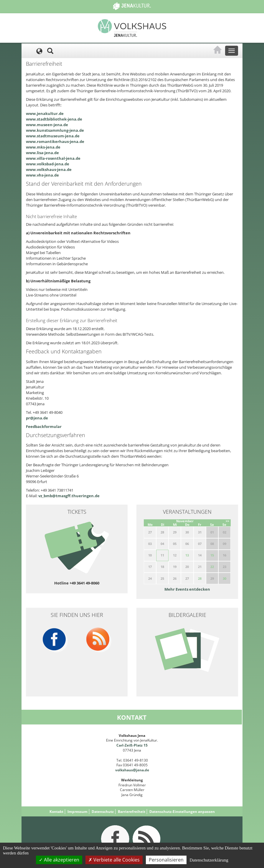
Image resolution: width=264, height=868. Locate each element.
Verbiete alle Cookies (114, 860)
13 (187, 555)
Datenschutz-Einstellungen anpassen (182, 812)
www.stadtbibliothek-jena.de (54, 119)
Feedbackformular (44, 426)
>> (227, 521)
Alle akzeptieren (59, 860)
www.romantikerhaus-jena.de (55, 141)
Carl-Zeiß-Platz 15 (132, 745)
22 (212, 567)
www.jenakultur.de (45, 113)
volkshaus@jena (129, 770)
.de (146, 770)
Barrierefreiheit (132, 812)
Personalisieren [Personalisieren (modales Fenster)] (166, 860)
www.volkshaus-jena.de (49, 169)
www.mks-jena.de (43, 147)
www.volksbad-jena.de (48, 164)
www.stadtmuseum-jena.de (53, 136)
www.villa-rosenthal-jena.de (53, 158)
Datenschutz (103, 812)
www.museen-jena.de (47, 125)
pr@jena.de (37, 418)
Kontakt (56, 812)
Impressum (77, 812)
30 (225, 578)
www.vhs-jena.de (42, 175)
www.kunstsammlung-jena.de (55, 130)
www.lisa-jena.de (42, 153)
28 (200, 578)
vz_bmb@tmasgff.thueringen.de (69, 496)
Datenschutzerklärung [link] (209, 860)
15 (212, 555)
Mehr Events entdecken (187, 589)
